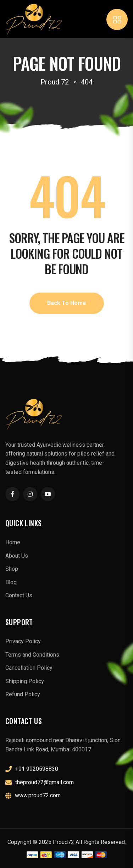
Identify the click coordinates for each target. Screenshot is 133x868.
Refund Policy (23, 694)
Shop (12, 569)
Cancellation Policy (29, 668)
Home (13, 542)
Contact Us (19, 595)
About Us (17, 556)
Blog (11, 582)
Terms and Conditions (32, 655)
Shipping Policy (25, 681)
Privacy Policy (23, 641)
